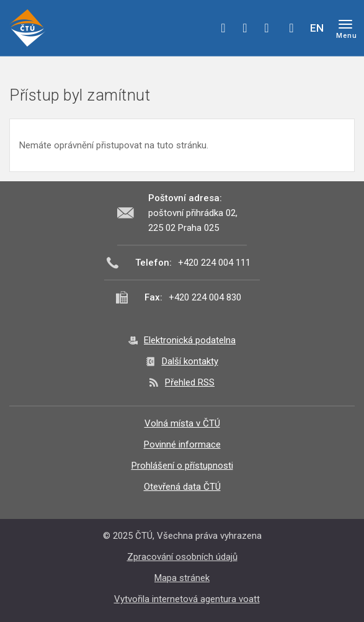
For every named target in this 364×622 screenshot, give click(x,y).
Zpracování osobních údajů (182, 557)
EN (317, 28)
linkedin (267, 28)
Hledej (291, 28)
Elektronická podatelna (190, 340)
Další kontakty (190, 361)
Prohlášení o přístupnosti (182, 466)
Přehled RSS (190, 382)
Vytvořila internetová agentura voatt (187, 599)
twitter (245, 28)
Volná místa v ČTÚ (182, 423)
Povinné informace (182, 444)
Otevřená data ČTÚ (182, 487)
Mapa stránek (182, 578)
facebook (223, 28)
